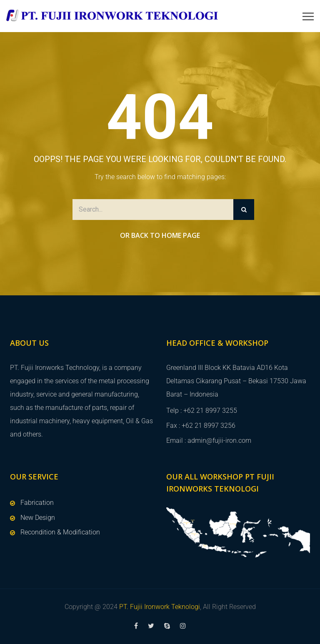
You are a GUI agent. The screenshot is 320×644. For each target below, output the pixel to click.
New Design (38, 518)
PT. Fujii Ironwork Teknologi (160, 607)
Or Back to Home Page (160, 235)
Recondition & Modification (60, 532)
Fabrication (37, 503)
